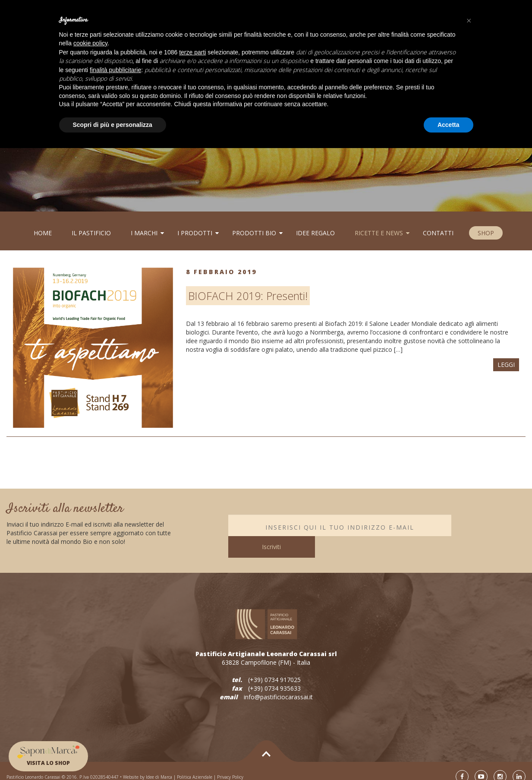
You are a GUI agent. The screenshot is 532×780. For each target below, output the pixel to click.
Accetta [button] (449, 125)
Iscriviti (488, 525)
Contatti (438, 233)
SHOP (486, 233)
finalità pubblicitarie (115, 70)
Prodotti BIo (254, 233)
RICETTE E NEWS (379, 233)
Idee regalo (315, 233)
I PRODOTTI (195, 233)
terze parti (192, 52)
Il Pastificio (91, 233)
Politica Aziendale (195, 765)
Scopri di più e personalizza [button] (113, 125)
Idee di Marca (159, 765)
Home (43, 233)
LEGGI (506, 365)
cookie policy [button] (90, 43)
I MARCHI (144, 233)
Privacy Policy (230, 765)
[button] (469, 21)
